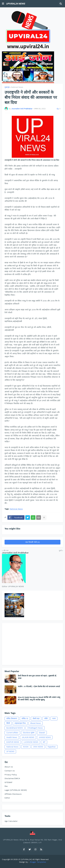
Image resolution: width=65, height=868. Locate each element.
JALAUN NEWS (28, 737)
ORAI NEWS (38, 747)
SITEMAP (8, 782)
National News (17, 87)
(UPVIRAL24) (26, 859)
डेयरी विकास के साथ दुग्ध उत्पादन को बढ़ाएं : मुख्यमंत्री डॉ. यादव (37, 677)
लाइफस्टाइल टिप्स (20, 723)
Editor (7, 798)
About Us (9, 767)
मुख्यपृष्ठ (7, 87)
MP (44, 742)
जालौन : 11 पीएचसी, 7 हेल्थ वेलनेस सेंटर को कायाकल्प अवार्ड (39, 686)
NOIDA (26, 747)
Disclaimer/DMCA (12, 778)
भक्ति (46, 718)
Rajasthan (52, 747)
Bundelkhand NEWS (15, 728)
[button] (3, 4)
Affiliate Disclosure (13, 794)
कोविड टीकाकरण (12, 718)
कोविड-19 (25, 718)
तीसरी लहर (36, 718)
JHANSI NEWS (45, 737)
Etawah (42, 733)
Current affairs (12, 733)
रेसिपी (8, 723)
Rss (6, 786)
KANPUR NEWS (13, 742)
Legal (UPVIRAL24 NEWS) (16, 790)
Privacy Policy (11, 775)
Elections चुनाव (29, 733)
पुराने (60, 551)
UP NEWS (10, 751)
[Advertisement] (32, 644)
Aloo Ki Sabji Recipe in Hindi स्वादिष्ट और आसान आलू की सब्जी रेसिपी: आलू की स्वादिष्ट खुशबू (39, 698)
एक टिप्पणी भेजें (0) (33, 542)
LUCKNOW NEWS (31, 742)
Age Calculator (11, 821)
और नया (6, 551)
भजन (54, 718)
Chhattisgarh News (35, 728)
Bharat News (36, 723)
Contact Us (10, 771)
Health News (12, 737)
